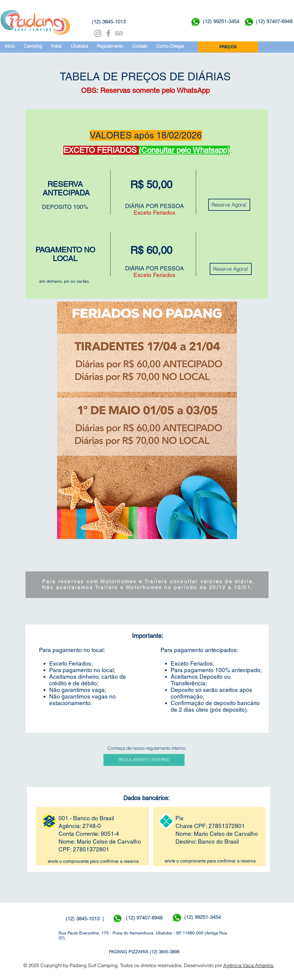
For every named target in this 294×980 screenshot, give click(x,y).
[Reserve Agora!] (229, 205)
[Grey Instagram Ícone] (98, 33)
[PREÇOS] (228, 47)
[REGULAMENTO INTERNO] (144, 760)
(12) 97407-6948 (145, 918)
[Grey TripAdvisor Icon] (119, 33)
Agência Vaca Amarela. (249, 965)
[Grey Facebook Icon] (108, 33)
